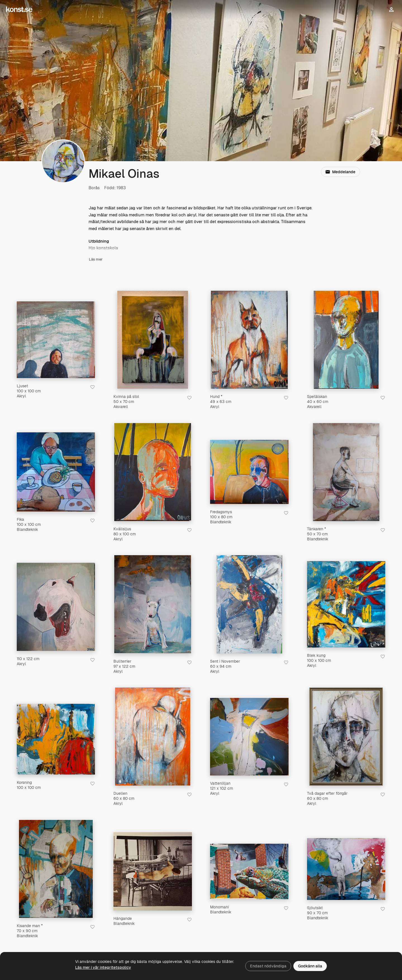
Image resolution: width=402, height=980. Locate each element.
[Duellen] (153, 737)
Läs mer (96, 260)
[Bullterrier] (153, 604)
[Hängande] (153, 871)
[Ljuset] (56, 340)
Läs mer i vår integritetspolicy (103, 967)
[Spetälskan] (346, 340)
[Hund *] (249, 340)
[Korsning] (56, 739)
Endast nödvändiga (268, 966)
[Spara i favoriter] (92, 387)
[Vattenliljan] (249, 737)
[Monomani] (249, 872)
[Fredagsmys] (249, 472)
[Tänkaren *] (346, 472)
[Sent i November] (249, 604)
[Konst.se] (19, 10)
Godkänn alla (310, 966)
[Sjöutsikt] (346, 869)
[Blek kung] (346, 604)
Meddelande (340, 172)
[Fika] (56, 472)
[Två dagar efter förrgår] (346, 737)
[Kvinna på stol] (153, 340)
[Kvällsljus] (153, 472)
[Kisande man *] (56, 869)
